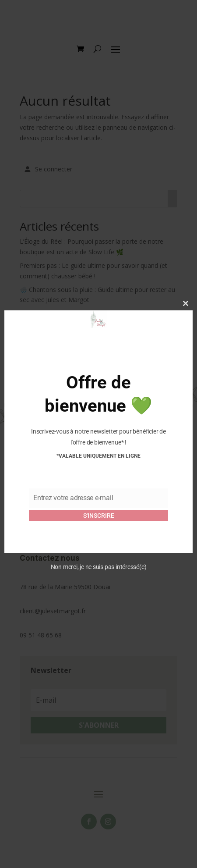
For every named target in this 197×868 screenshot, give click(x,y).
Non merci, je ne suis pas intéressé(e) (99, 567)
